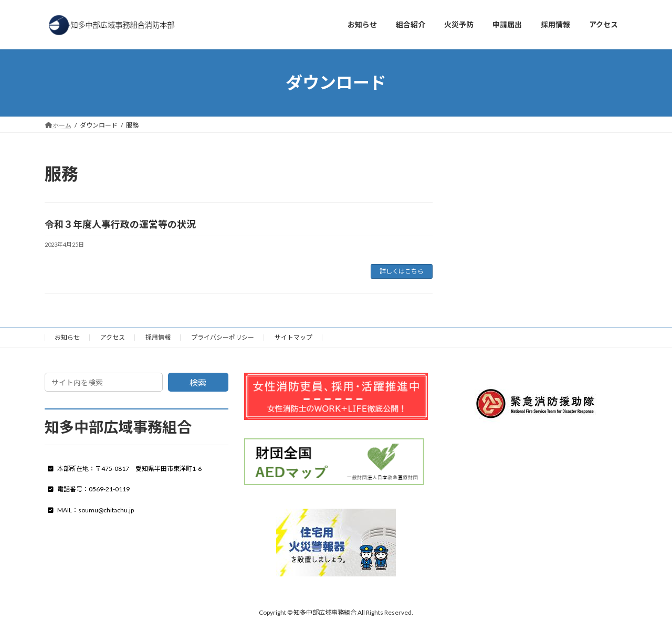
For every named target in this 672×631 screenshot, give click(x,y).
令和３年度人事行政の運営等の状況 (120, 224)
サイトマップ (293, 337)
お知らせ (67, 337)
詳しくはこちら (402, 271)
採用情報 (158, 337)
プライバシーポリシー (223, 337)
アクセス (113, 337)
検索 (198, 382)
